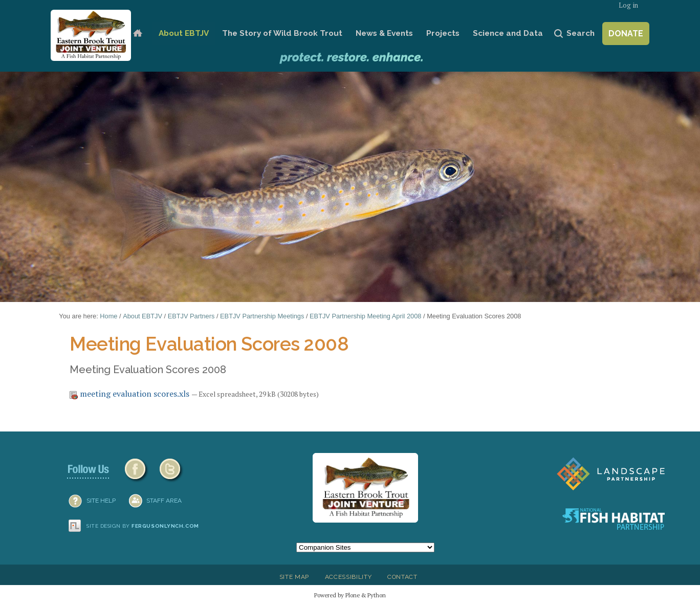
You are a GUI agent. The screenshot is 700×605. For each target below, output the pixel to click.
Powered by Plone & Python (350, 595)
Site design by (143, 526)
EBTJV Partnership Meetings (262, 316)
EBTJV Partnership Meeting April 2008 (365, 316)
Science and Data (508, 33)
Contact (402, 577)
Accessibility (348, 577)
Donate (626, 34)
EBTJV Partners (191, 316)
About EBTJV (184, 33)
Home (137, 34)
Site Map (294, 577)
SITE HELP (101, 501)
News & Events (384, 33)
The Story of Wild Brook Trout (282, 33)
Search (581, 33)
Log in (628, 5)
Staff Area (164, 501)
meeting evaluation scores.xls (130, 394)
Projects (443, 33)
